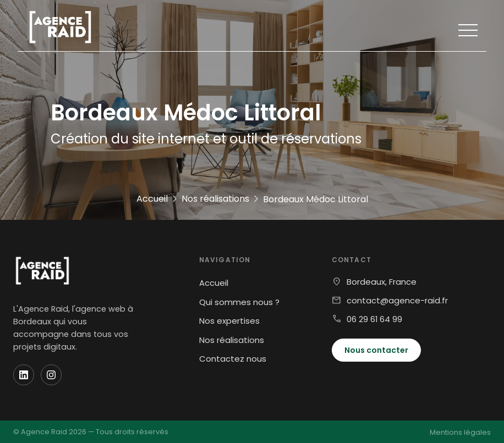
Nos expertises (229, 321)
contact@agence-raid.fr (397, 300)
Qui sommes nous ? (239, 302)
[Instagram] (51, 375)
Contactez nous (233, 359)
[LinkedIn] (24, 375)
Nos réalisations (232, 340)
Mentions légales (460, 432)
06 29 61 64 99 (374, 319)
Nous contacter (376, 350)
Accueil (214, 283)
